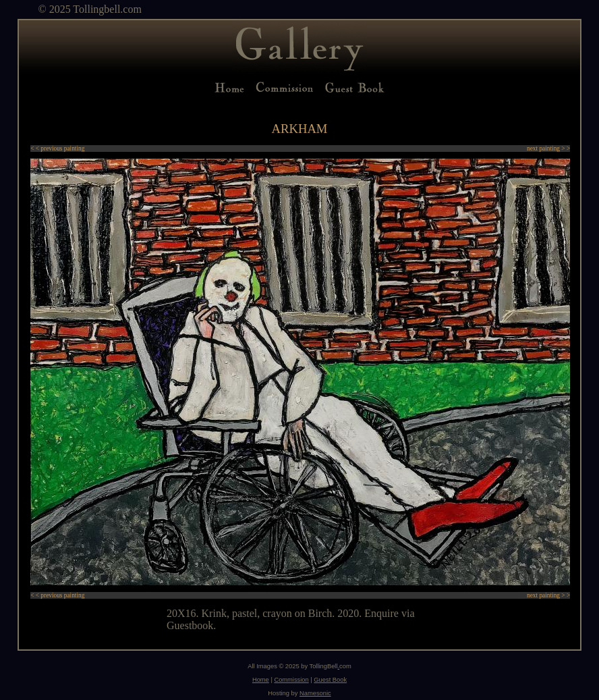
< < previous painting (57, 149)
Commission (291, 680)
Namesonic (315, 693)
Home (261, 680)
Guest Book (330, 680)
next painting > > (548, 149)
